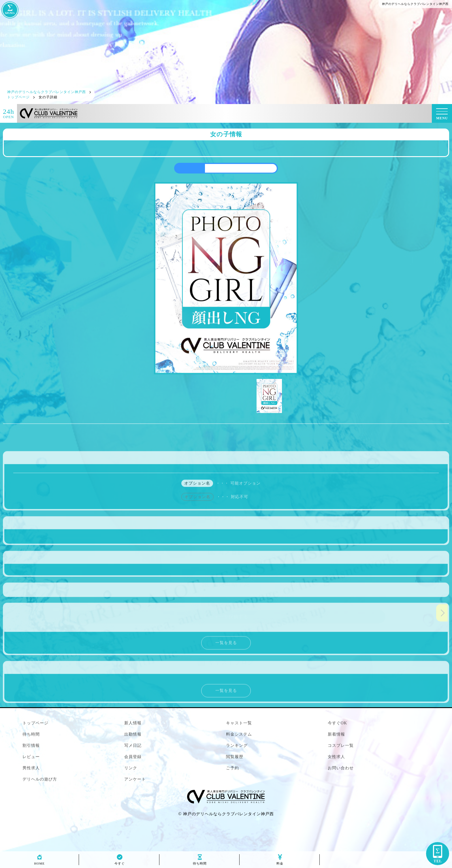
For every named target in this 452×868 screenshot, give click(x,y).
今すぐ (120, 862)
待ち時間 (200, 862)
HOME (39, 862)
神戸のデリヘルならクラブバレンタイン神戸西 (228, 814)
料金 (280, 862)
